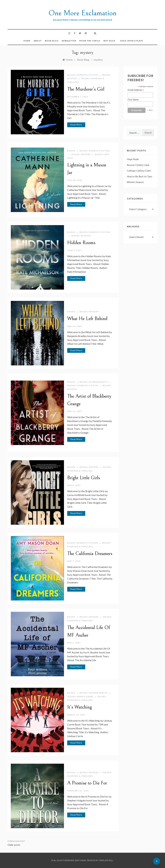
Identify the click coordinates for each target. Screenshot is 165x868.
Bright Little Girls (84, 478)
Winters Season (135, 182)
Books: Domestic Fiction (83, 75)
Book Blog (52, 41)
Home (27, 41)
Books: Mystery (81, 154)
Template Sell (106, 860)
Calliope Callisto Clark (139, 171)
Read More (76, 125)
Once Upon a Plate (132, 41)
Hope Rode (133, 159)
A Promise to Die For (87, 783)
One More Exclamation (82, 13)
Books (71, 151)
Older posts (14, 845)
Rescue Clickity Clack (138, 165)
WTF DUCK (109, 41)
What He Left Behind (87, 319)
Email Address (136, 90)
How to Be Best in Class (140, 176)
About (38, 41)
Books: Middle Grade (81, 697)
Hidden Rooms (81, 243)
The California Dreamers (90, 554)
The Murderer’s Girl (86, 89)
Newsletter (69, 41)
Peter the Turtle (90, 41)
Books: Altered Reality (94, 382)
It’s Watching (80, 707)
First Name (133, 100)
